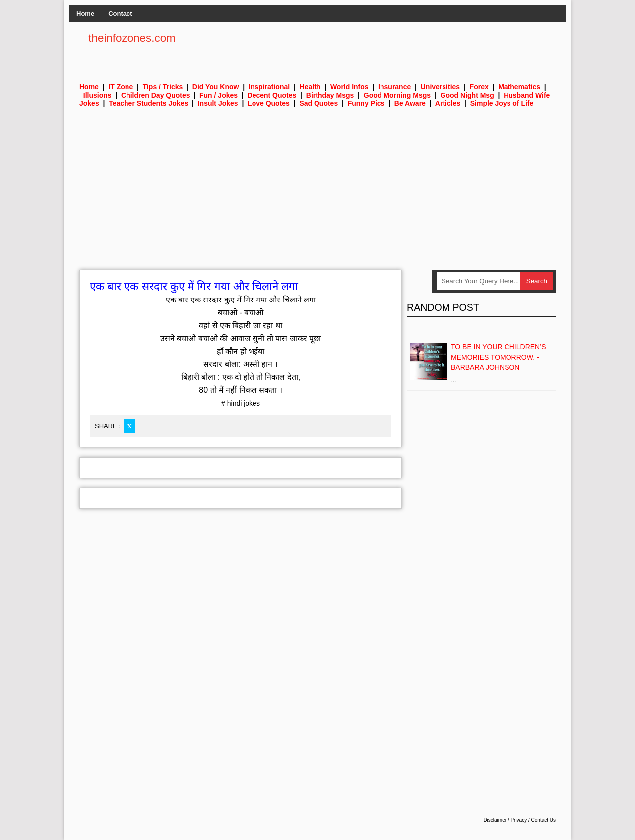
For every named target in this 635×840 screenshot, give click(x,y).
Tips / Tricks (163, 87)
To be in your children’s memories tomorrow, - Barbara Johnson (499, 357)
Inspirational (269, 87)
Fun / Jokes (219, 95)
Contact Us (543, 820)
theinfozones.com (132, 38)
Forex (479, 87)
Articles (448, 103)
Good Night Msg (467, 95)
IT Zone (121, 87)
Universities (440, 87)
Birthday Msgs (330, 95)
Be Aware (410, 103)
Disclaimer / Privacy (505, 820)
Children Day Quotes (155, 95)
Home (85, 14)
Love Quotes (269, 103)
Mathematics (519, 87)
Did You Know (216, 87)
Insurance (394, 87)
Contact (120, 14)
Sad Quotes (318, 103)
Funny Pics (366, 103)
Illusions (97, 95)
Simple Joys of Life (502, 103)
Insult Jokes (218, 103)
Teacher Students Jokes (148, 103)
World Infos (349, 87)
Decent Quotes (272, 95)
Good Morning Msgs (397, 95)
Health (310, 87)
